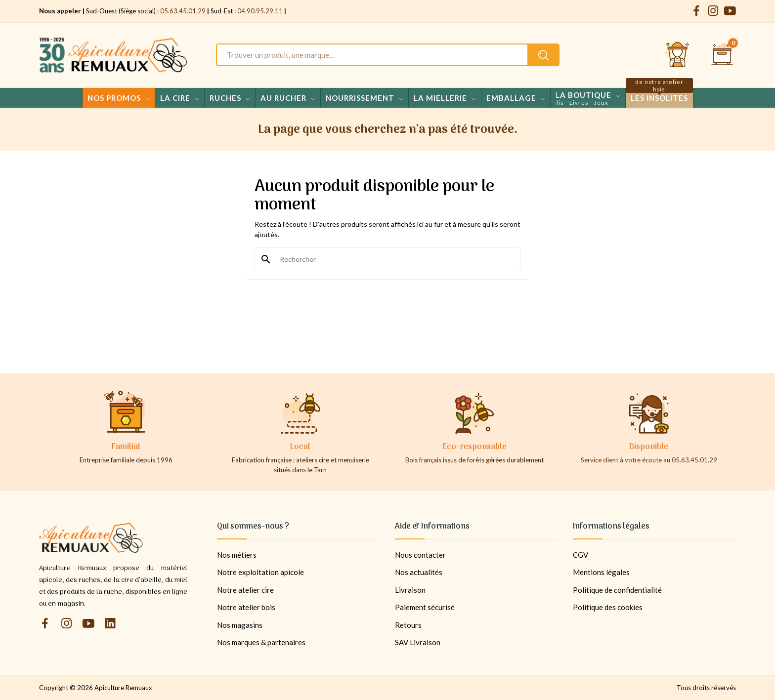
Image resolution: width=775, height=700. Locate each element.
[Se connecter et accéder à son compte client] (678, 55)
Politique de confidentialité (617, 590)
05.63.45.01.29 (183, 11)
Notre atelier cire (245, 590)
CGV (581, 555)
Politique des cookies (608, 607)
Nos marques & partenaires (261, 642)
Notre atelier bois (246, 607)
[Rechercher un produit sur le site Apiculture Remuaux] (543, 55)
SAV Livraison (418, 642)
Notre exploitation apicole (260, 572)
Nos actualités (419, 572)
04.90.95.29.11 (260, 11)
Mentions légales (601, 572)
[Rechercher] (393, 259)
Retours (408, 625)
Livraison (410, 590)
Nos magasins (240, 625)
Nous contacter (420, 555)
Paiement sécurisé (425, 607)
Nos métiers (237, 555)
